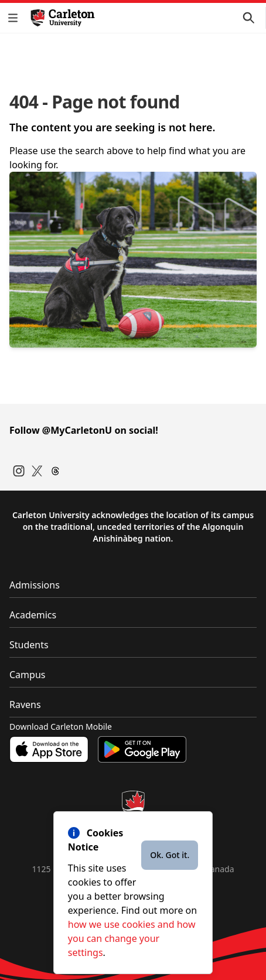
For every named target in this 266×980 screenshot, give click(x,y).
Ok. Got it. (170, 855)
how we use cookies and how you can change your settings (132, 938)
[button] (15, 18)
